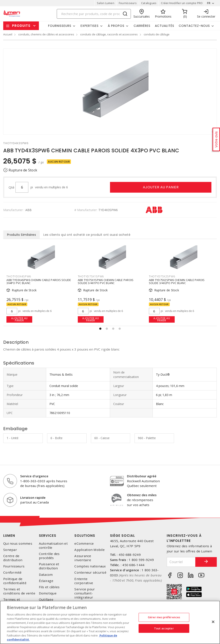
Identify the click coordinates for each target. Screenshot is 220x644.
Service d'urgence (34, 476)
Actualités (165, 26)
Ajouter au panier (161, 187)
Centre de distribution (13, 558)
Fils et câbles (49, 587)
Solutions (85, 536)
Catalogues (149, 3)
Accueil (8, 34)
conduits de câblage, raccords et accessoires (109, 34)
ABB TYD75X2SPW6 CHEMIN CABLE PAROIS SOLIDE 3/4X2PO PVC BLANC (177, 282)
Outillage (46, 599)
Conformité (12, 572)
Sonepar (10, 550)
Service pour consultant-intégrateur (85, 593)
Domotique (48, 593)
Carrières (142, 26)
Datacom (46, 575)
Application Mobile (89, 550)
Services (48, 536)
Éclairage (46, 581)
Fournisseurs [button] (60, 26)
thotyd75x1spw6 (91, 276)
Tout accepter (164, 628)
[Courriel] (181, 562)
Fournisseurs (128, 3)
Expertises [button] (90, 26)
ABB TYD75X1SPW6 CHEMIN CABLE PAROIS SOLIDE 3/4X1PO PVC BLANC (106, 282)
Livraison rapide (33, 497)
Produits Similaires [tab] (22, 235)
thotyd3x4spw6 (19, 276)
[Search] (94, 14)
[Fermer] (213, 622)
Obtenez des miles (142, 495)
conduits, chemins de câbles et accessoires (46, 34)
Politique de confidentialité (15, 581)
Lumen (9, 536)
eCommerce (84, 543)
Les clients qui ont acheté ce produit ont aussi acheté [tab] (87, 235)
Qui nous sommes (18, 543)
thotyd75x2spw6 (162, 276)
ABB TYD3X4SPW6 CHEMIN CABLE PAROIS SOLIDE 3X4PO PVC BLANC (39, 282)
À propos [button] (116, 26)
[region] (110, 622)
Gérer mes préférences (164, 617)
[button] (100, 329)
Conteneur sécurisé (90, 572)
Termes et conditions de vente (19, 591)
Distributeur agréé (142, 476)
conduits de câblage (157, 34)
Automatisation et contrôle (53, 546)
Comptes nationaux (90, 566)
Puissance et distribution (49, 566)
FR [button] (209, 3)
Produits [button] (21, 26)
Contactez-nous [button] (194, 26)
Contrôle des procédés (49, 556)
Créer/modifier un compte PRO (182, 3)
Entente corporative (84, 581)
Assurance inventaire (83, 558)
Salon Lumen (106, 3)
